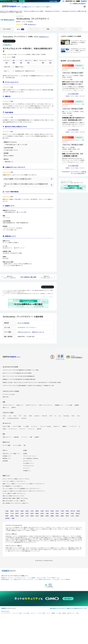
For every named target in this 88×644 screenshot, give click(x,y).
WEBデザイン (57, 426)
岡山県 (17, 516)
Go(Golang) (66, 416)
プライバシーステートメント (30, 456)
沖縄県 (13, 518)
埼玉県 (57, 511)
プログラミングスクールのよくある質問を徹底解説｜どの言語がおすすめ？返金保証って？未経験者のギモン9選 (28, 385)
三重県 (47, 513)
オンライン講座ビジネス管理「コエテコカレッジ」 (14, 493)
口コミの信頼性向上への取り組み (31, 458)
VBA (4, 418)
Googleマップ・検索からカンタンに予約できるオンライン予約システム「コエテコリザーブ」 (24, 491)
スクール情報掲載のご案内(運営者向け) (78, 3)
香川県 (37, 516)
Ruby (15, 416)
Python (4, 416)
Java (10, 416)
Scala (78, 416)
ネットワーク (31, 429)
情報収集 (53, 613)
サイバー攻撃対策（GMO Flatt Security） (43, 579)
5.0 (50, 63)
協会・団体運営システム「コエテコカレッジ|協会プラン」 (16, 503)
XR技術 (4, 429)
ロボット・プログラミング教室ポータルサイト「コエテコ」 (16, 479)
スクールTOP (7, 29)
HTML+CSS (44, 416)
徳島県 (32, 516)
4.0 (14, 63)
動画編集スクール (59, 405)
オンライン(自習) (17, 445)
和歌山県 (78, 513)
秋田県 (27, 511)
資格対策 (39, 429)
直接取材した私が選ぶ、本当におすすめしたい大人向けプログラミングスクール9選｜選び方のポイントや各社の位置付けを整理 (32, 382)
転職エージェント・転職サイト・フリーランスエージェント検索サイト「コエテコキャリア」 (24, 484)
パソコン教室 (69, 405)
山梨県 (22, 513)
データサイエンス (13, 429)
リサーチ (48, 613)
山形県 (32, 511)
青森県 (12, 511)
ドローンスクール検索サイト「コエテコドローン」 (14, 481)
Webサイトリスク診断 (41, 578)
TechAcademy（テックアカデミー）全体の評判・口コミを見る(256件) (74, 173)
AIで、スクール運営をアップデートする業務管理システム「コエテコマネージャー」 (22, 489)
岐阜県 (32, 513)
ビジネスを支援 (26, 613)
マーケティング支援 (41, 613)
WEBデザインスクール (38, 332)
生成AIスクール (20, 405)
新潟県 (78, 511)
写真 (48, 29)
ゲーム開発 (26, 426)
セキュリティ (23, 429)
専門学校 (13, 407)
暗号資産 (64, 613)
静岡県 (37, 513)
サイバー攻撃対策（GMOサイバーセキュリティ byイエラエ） (22, 579)
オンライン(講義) (7, 445)
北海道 (7, 511)
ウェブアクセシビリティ (29, 466)
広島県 (22, 516)
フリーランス (24, 437)
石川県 (12, 513)
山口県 (27, 516)
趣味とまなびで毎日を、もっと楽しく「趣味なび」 (14, 501)
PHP (20, 416)
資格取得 (37, 437)
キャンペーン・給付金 (75, 29)
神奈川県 (73, 511)
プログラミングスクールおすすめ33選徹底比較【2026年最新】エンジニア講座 (21, 370)
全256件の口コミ (32, 24)
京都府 (57, 513)
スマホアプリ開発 (17, 426)
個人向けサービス (71, 613)
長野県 (27, 513)
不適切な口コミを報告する (48, 297)
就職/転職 (16, 437)
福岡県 (52, 516)
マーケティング (73, 426)
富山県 (7, 513)
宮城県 (22, 511)
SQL (60, 416)
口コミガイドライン (28, 461)
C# (55, 416)
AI (79, 426)
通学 (25, 445)
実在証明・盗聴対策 (5, 579)
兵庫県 (67, 513)
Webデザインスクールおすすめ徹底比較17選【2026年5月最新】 (17, 373)
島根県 (12, 516)
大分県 (72, 516)
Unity (25, 416)
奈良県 (72, 513)
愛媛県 (42, 516)
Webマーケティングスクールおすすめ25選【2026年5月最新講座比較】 (19, 376)
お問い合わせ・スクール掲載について (11, 454)
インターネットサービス (6, 613)
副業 (31, 437)
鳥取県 (7, 516)
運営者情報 (5, 461)
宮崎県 (77, 516)
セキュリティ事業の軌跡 (65, 579)
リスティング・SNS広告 (45, 426)
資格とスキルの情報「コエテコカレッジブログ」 (14, 496)
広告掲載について (7, 456)
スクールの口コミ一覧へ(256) (28, 277)
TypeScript (24, 418)
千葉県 (62, 511)
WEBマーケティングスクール (46, 405)
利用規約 (25, 454)
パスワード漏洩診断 (31, 578)
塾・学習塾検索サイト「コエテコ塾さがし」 (13, 486)
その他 (77, 613)
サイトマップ (26, 468)
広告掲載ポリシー (27, 471)
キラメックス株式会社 (27, 22)
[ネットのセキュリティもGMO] (13, 1)
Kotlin (73, 416)
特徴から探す (6, 397)
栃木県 (47, 511)
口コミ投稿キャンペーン (29, 463)
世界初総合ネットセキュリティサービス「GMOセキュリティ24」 (14, 578)
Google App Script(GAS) (13, 418)
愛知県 (42, 513)
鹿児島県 (7, 518)
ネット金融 (59, 613)
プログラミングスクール (24, 332)
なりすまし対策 (56, 579)
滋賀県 (52, 513)
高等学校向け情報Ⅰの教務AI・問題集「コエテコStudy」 (16, 498)
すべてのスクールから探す (9, 394)
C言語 (30, 416)
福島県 (37, 511)
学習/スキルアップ (7, 437)
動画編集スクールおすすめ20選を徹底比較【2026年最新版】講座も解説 (19, 379)
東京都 (67, 511)
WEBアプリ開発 (6, 426)
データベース (34, 426)
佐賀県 (57, 516)
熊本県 (67, 516)
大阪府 (62, 513)
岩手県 (17, 511)
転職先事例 (62, 29)
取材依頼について (7, 458)
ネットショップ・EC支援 (17, 613)
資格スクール (6, 407)
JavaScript (37, 416)
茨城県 (42, 511)
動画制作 (65, 426)
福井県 (17, 513)
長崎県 (62, 516)
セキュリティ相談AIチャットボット (54, 578)
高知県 (47, 516)
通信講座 (77, 405)
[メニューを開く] (85, 7)
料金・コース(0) (34, 29)
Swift (51, 416)
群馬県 (52, 511)
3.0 (6, 63)
